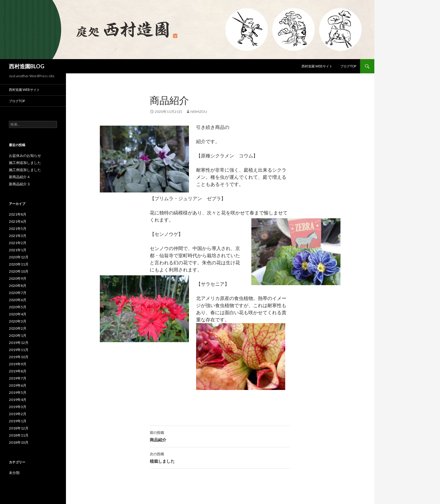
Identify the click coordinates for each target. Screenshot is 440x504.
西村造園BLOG (27, 66)
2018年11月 (19, 435)
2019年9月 (18, 364)
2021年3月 (18, 236)
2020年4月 (18, 314)
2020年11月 (19, 264)
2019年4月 (18, 400)
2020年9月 (18, 278)
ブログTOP (348, 66)
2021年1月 (18, 250)
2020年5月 (18, 307)
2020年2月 (18, 328)
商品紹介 (220, 436)
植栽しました (220, 457)
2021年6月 (18, 221)
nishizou (199, 112)
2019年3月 (18, 407)
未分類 (14, 473)
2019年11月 (19, 350)
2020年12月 (19, 257)
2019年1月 (18, 421)
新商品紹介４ (20, 177)
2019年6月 (18, 385)
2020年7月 (18, 293)
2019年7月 (18, 378)
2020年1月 (18, 335)
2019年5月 (18, 392)
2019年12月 (19, 343)
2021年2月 (18, 243)
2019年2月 (18, 414)
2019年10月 (19, 357)
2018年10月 (19, 442)
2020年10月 (19, 271)
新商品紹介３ (20, 184)
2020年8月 (18, 286)
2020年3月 (18, 321)
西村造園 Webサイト (317, 66)
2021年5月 (18, 229)
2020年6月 (18, 300)
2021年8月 (18, 214)
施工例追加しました (25, 163)
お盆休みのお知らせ (25, 155)
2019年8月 (18, 371)
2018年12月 (19, 428)
